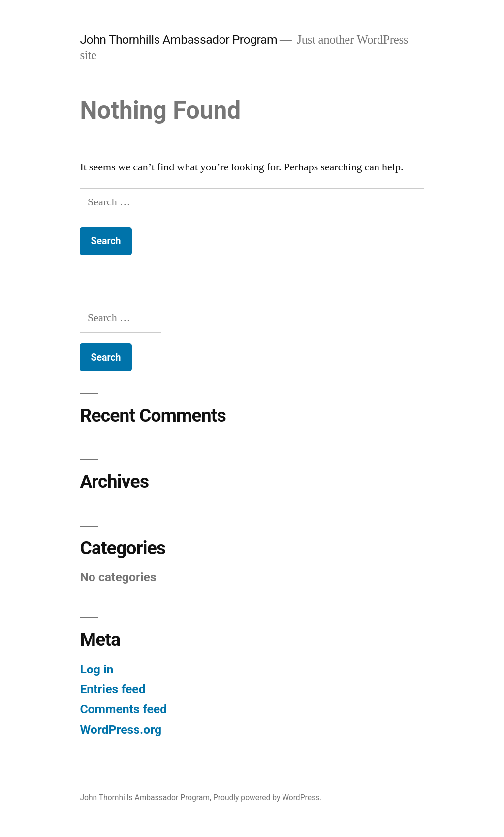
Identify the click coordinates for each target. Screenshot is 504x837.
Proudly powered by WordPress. (267, 797)
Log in (96, 669)
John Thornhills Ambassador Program (178, 40)
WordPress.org (121, 729)
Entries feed (112, 689)
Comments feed (123, 709)
